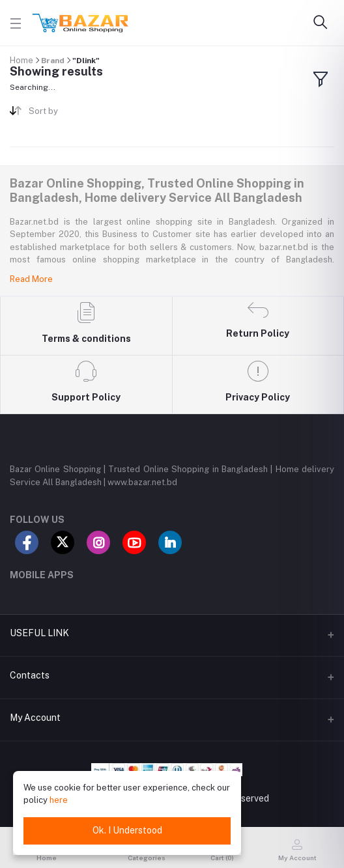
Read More (31, 279)
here (59, 800)
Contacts (30, 675)
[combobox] (95, 114)
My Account (35, 718)
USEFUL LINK (39, 633)
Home (21, 60)
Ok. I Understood (127, 830)
